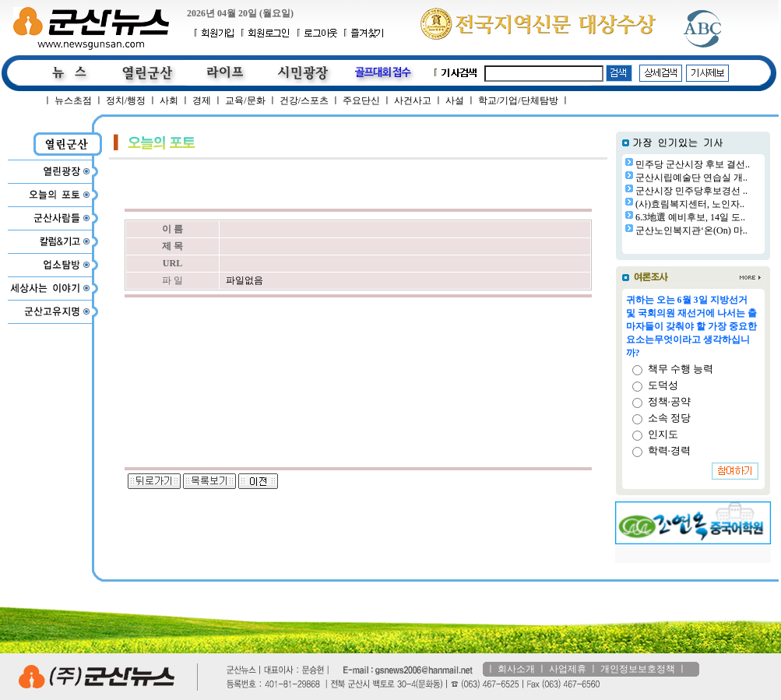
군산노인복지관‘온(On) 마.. (691, 230)
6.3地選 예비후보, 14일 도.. (690, 217)
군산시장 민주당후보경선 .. (691, 191)
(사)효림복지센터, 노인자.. (690, 204)
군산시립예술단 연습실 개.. (691, 178)
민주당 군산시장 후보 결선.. (693, 164)
